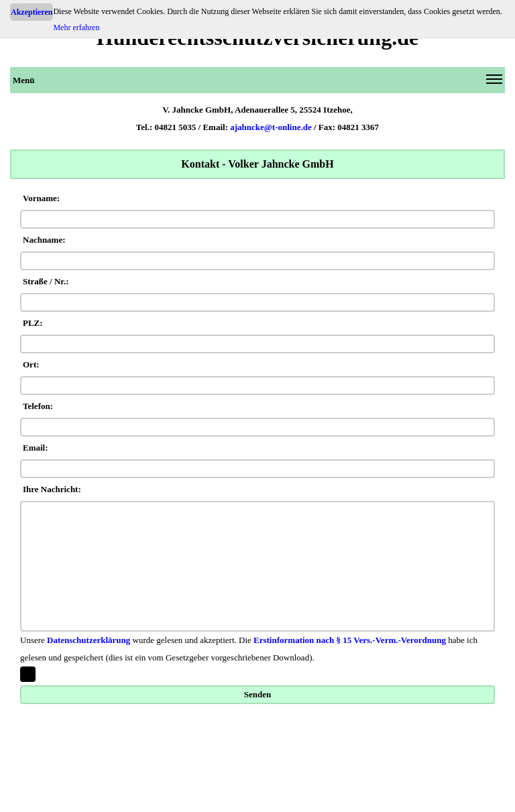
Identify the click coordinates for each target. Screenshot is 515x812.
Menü (257, 82)
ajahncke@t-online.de (271, 127)
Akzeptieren (32, 12)
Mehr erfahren (76, 27)
